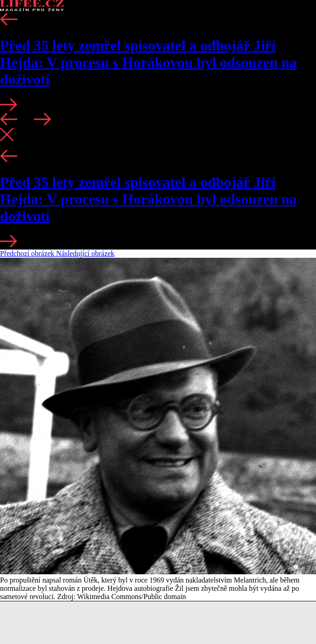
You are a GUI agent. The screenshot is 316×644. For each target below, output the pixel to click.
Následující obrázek (86, 253)
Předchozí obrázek (28, 253)
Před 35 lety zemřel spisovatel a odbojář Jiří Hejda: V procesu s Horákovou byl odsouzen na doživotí (148, 62)
